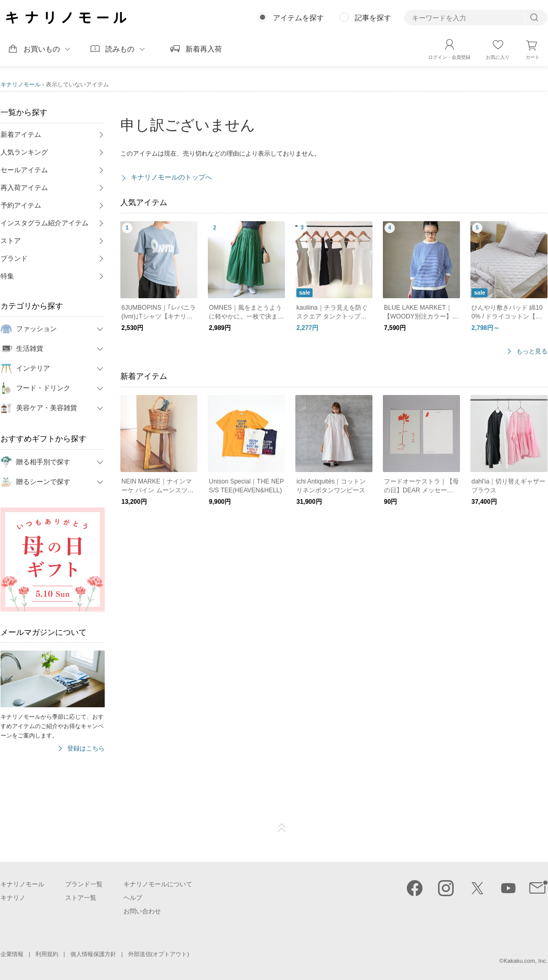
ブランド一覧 (84, 884)
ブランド (14, 258)
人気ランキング (24, 152)
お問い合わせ (142, 911)
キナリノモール (21, 84)
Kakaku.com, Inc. (526, 961)
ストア (11, 241)
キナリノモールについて (158, 884)
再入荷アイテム (24, 188)
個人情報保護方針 (93, 954)
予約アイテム (21, 205)
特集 (7, 276)
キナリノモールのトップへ (171, 177)
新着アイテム (21, 135)
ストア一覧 (81, 898)
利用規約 (47, 954)
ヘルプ (133, 898)
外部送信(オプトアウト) (159, 954)
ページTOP (282, 828)
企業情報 (12, 954)
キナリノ (13, 898)
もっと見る (532, 352)
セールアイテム (24, 170)
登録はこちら (86, 749)
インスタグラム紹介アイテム (45, 223)
